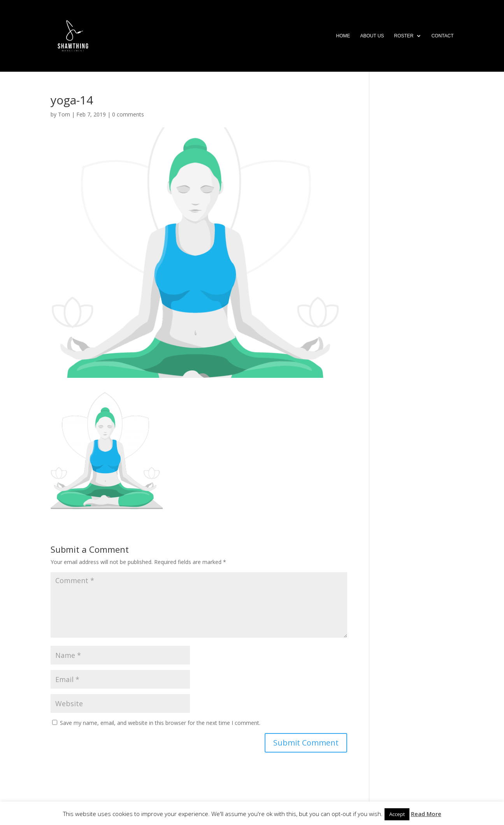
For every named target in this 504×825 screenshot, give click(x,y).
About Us (372, 36)
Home (343, 36)
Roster (404, 36)
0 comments (128, 114)
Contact (442, 36)
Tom (64, 114)
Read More (426, 814)
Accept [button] (397, 814)
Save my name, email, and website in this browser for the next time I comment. (160, 723)
